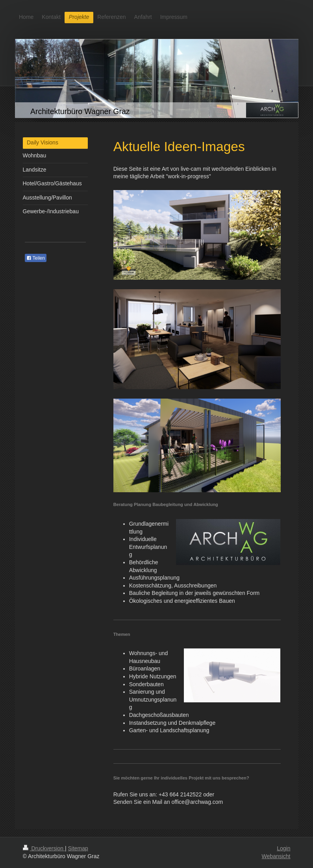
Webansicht (276, 856)
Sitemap (78, 848)
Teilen (36, 258)
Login (283, 848)
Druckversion (44, 848)
